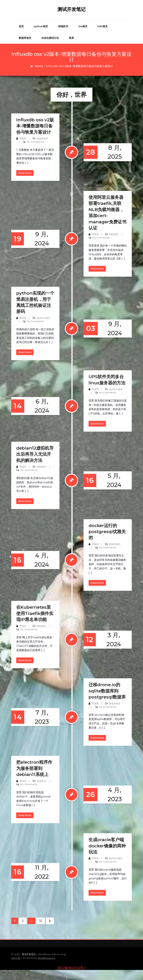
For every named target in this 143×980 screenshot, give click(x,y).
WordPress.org (46, 968)
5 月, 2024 (100, 490)
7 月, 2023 (38, 727)
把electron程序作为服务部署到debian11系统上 (34, 778)
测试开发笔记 (71, 14)
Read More (25, 183)
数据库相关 (25, 48)
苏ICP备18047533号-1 (71, 978)
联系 (71, 48)
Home (39, 76)
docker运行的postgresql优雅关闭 (107, 542)
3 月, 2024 (100, 650)
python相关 (41, 36)
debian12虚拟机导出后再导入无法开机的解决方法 (35, 464)
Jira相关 (83, 36)
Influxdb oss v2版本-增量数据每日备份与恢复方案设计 (35, 136)
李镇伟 (23, 149)
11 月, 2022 (38, 882)
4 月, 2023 (101, 805)
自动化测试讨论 (50, 48)
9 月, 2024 (38, 249)
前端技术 (63, 36)
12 (41, 931)
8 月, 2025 (101, 162)
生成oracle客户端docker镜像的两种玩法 (107, 856)
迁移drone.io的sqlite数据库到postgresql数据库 (107, 701)
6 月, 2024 (38, 416)
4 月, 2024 (38, 570)
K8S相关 (103, 36)
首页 (21, 36)
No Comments (35, 152)
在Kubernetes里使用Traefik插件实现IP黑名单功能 (35, 623)
